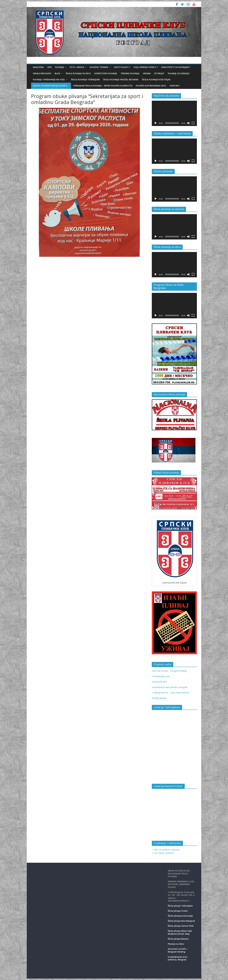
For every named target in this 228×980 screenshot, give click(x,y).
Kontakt (175, 86)
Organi (147, 73)
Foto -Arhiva (77, 67)
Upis (49, 67)
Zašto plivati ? (122, 67)
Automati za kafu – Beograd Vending (169, 671)
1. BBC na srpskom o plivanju (166, 850)
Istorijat (159, 73)
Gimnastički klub (159, 682)
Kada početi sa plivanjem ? (176, 67)
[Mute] (188, 123)
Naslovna (38, 67)
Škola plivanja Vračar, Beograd (121, 80)
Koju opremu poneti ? (146, 67)
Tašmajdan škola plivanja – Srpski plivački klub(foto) (103, 86)
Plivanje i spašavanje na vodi (49, 80)
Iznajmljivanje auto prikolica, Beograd (170, 687)
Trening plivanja (130, 73)
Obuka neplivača (42, 73)
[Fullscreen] (193, 123)
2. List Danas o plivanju (163, 853)
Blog (57, 73)
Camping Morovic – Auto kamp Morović (171, 693)
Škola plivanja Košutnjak (156, 80)
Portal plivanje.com (161, 676)
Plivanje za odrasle (179, 73)
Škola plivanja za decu (78, 73)
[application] (174, 113)
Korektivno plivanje (106, 73)
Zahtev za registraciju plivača (50, 86)
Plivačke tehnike (99, 67)
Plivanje (60, 67)
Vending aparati (159, 698)
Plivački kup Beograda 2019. (151, 86)
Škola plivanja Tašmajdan (85, 80)
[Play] (156, 123)
